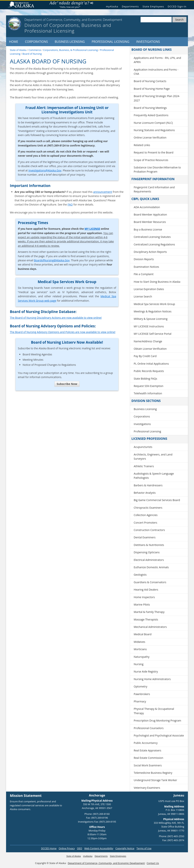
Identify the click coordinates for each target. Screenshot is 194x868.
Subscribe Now (67, 384)
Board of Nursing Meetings (150, 108)
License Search (143, 296)
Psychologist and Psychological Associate (159, 735)
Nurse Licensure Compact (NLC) (153, 123)
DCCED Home (49, 848)
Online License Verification (150, 137)
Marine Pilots (142, 604)
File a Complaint (144, 274)
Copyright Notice (125, 848)
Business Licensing (70, 42)
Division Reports (144, 259)
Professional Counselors (149, 728)
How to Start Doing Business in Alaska (157, 282)
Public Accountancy (146, 743)
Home (14, 42)
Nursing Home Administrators (152, 679)
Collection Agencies (146, 515)
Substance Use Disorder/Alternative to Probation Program (157, 169)
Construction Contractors (149, 530)
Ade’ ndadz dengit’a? (71, 3)
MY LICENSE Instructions (149, 326)
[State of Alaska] (14, 24)
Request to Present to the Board (154, 152)
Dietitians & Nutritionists (149, 545)
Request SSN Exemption (149, 386)
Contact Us (153, 863)
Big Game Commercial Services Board (157, 500)
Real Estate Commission (149, 758)
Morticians (140, 649)
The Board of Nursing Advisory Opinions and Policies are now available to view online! (63, 332)
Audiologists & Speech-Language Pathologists (154, 476)
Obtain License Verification (150, 349)
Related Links (142, 145)
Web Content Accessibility (99, 848)
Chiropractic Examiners (148, 508)
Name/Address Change (148, 341)
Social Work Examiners (148, 765)
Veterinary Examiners (147, 788)
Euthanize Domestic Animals (151, 567)
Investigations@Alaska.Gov (45, 170)
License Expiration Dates (149, 289)
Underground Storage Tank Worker (155, 780)
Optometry (140, 686)
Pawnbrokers (142, 694)
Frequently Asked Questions (151, 115)
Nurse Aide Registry (146, 671)
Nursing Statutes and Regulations (154, 130)
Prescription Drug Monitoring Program (157, 720)
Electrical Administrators (149, 560)
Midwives (140, 642)
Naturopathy (142, 657)
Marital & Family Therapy (149, 612)
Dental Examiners (145, 537)
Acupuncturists (143, 447)
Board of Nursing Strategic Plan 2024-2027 (157, 98)
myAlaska (112, 6)
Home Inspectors (144, 597)
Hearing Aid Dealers (146, 590)
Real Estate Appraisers (147, 750)
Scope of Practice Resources (151, 160)
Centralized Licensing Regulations (154, 244)
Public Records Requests (149, 371)
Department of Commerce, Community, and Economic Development (106, 863)
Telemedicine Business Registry (153, 773)
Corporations (36, 42)
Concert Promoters (145, 523)
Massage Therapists (146, 619)
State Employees (153, 6)
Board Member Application (150, 214)
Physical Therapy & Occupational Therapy (154, 711)
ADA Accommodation (147, 207)
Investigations (148, 42)
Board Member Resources (150, 222)
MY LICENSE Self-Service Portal (153, 334)
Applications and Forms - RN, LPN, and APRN (157, 60)
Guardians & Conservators (150, 582)
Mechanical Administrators (150, 627)
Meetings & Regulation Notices (153, 311)
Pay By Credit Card (145, 356)
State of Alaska (23, 5)
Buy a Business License (148, 229)
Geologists (140, 575)
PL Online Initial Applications (151, 364)
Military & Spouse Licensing (151, 319)
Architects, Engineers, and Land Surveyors (153, 457)
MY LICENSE (92, 229)
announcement (103, 192)
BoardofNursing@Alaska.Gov (52, 260)
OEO (79, 848)
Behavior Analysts (145, 493)
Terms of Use (144, 848)
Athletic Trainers (144, 466)
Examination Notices (146, 267)
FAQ (70, 204)
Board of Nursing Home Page (152, 89)
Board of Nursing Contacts (150, 81)
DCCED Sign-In (177, 6)
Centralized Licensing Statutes (152, 237)
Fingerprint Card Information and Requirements (154, 189)
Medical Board (143, 634)
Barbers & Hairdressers (148, 485)
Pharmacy (140, 701)
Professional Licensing (111, 42)
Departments (130, 6)
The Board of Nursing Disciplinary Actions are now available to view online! (56, 318)
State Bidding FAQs (145, 379)
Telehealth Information (148, 393)
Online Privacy (67, 848)
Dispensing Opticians (147, 552)
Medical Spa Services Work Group (154, 304)
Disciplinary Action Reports (150, 252)
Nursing (139, 664)
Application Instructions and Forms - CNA (156, 72)
